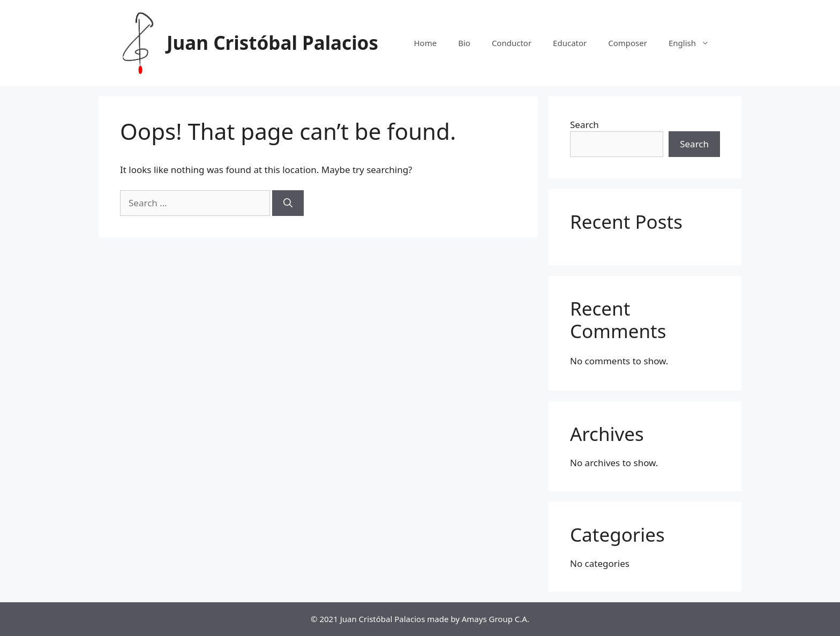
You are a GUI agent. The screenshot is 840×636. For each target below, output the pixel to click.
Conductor (512, 43)
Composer (628, 43)
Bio (464, 43)
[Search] (288, 203)
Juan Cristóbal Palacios (272, 43)
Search (584, 125)
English (694, 43)
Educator (570, 43)
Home (425, 43)
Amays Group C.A (494, 619)
